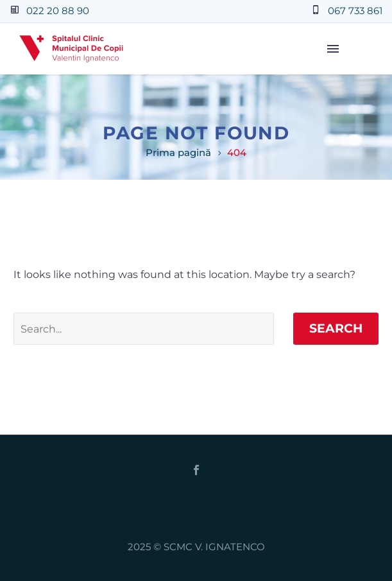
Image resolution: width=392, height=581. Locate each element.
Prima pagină (178, 153)
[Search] (144, 329)
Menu (333, 49)
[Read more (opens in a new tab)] (45, 11)
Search (336, 328)
